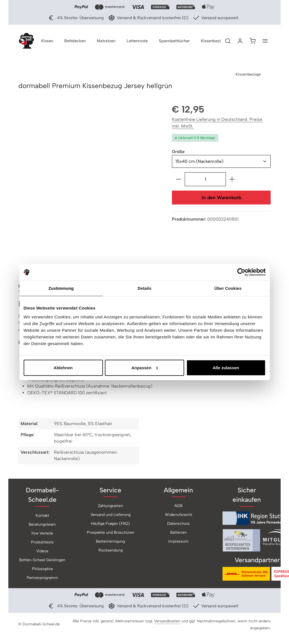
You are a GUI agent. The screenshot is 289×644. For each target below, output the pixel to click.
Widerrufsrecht (179, 516)
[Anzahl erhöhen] (232, 180)
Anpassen (145, 367)
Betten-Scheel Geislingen (42, 561)
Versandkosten (167, 622)
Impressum (178, 542)
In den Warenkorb (221, 199)
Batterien (178, 534)
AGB (178, 507)
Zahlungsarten (110, 507)
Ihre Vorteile (42, 534)
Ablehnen (63, 367)
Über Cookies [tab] (228, 288)
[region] (90, 189)
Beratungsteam (42, 525)
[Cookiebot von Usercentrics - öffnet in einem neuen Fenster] (241, 272)
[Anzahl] (205, 180)
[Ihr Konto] (240, 41)
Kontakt (42, 516)
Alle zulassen (226, 367)
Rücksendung (111, 551)
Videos (42, 552)
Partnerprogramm (42, 579)
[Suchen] (228, 41)
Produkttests (42, 543)
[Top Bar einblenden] (265, 41)
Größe (178, 152)
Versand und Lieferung (110, 516)
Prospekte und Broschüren (111, 534)
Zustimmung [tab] (61, 288)
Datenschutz (178, 525)
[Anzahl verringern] (178, 180)
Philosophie (42, 570)
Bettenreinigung (110, 542)
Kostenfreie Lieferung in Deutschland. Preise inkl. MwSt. (217, 124)
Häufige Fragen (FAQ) (110, 525)
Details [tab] (145, 288)
